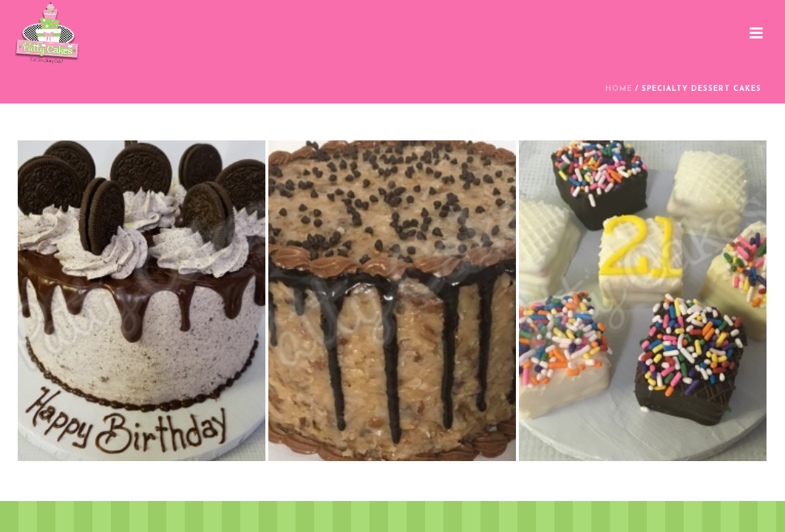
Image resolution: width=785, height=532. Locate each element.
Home (619, 89)
